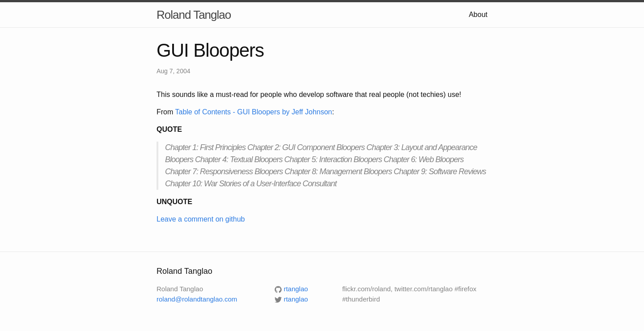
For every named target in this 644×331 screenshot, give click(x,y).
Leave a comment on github (201, 219)
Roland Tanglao (194, 15)
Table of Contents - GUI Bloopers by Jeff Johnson (253, 112)
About (478, 15)
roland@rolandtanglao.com (197, 299)
